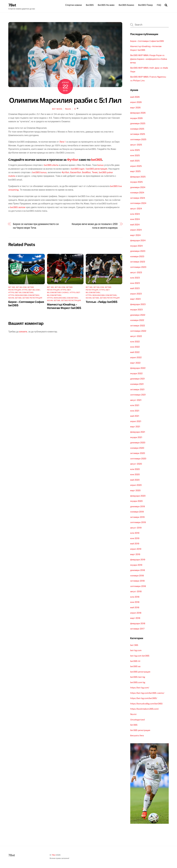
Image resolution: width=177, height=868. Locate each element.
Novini (68, 109)
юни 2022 (135, 347)
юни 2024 (135, 219)
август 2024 (136, 209)
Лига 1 (62, 142)
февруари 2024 (138, 241)
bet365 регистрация (97, 169)
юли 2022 (135, 342)
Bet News (57, 109)
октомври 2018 (137, 581)
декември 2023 (138, 251)
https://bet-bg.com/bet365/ (21, 293)
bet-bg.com (21, 287)
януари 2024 (136, 246)
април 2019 (136, 549)
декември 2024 (138, 187)
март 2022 (135, 363)
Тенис (95, 173)
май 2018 (135, 608)
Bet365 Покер (145, 5)
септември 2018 (138, 586)
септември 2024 (138, 203)
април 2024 (136, 230)
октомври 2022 (138, 326)
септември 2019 (138, 523)
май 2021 (135, 416)
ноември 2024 (137, 193)
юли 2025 (135, 150)
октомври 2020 (138, 453)
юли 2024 (135, 214)
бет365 (18, 298)
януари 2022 (136, 374)
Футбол (73, 160)
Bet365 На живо (106, 5)
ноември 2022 (137, 320)
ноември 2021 (137, 384)
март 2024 (135, 235)
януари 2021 (136, 437)
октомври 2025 (138, 134)
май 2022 (135, 352)
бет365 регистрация (32, 298)
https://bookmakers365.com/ (145, 709)
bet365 (97, 160)
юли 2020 (135, 469)
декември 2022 (138, 315)
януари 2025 (136, 182)
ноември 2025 (137, 129)
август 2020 (136, 464)
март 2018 (135, 618)
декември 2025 (138, 124)
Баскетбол (76, 173)
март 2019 (135, 554)
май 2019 (135, 544)
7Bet (54, 855)
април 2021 (136, 421)
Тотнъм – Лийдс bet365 (101, 302)
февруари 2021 (138, 432)
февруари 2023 (138, 304)
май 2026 (135, 97)
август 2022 (136, 336)
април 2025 (136, 166)
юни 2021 (135, 411)
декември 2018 (138, 570)
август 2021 (136, 400)
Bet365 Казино (126, 5)
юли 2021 (135, 406)
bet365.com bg (138, 682)
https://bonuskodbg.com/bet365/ (24, 295)
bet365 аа (135, 666)
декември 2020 (138, 443)
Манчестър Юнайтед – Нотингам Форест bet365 (64, 306)
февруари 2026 (138, 113)
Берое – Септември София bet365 (147, 41)
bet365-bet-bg (138, 677)
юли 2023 (135, 278)
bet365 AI (135, 661)
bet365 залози (18, 207)
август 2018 (136, 592)
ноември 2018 (137, 576)
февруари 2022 (138, 368)
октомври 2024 (138, 198)
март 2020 (135, 491)
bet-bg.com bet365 (140, 656)
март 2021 (135, 427)
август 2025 (136, 145)
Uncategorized (137, 720)
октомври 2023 (138, 262)
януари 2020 (136, 501)
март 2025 (135, 172)
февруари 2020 (138, 496)
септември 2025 (138, 140)
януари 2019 (136, 565)
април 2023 (136, 294)
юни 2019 (135, 538)
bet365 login (78, 169)
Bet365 (90, 5)
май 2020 (135, 480)
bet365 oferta (51, 165)
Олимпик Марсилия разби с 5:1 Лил (65, 100)
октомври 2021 (137, 390)
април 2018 (136, 613)
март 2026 (135, 108)
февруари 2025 (138, 177)
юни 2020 (135, 475)
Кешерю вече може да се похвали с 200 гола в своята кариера (95, 226)
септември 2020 (138, 459)
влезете (23, 332)
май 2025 (135, 161)
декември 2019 (138, 507)
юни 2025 (135, 156)
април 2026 (136, 102)
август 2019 (136, 528)
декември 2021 (138, 379)
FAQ (159, 5)
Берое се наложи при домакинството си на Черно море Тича (36, 226)
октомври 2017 (137, 629)
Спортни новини (74, 5)
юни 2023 (135, 283)
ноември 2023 (137, 257)
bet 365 (12, 287)
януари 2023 (136, 310)
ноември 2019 (137, 512)
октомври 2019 (137, 517)
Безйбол (86, 173)
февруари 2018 (138, 624)
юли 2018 (135, 597)
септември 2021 (138, 395)
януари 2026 (136, 118)
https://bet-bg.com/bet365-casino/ (147, 693)
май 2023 (135, 289)
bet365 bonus (39, 173)
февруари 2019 (138, 560)
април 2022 (136, 358)
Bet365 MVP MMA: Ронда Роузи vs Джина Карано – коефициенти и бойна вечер (149, 59)
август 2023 (136, 273)
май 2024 (135, 225)
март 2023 (135, 299)
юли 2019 (135, 533)
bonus (100, 165)
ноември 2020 (137, 448)
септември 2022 (138, 331)
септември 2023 (138, 267)
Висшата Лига (137, 736)
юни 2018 (135, 602)
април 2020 (136, 485)
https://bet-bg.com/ (31, 290)
